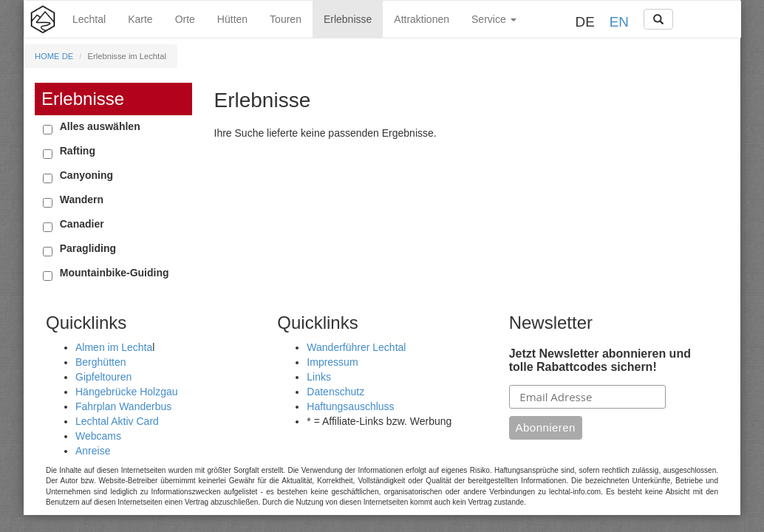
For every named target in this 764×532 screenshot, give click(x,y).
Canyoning (86, 175)
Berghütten (101, 362)
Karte (140, 19)
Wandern (82, 199)
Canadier (82, 224)
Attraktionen (422, 19)
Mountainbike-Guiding (115, 273)
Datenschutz (335, 392)
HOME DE (54, 56)
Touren (286, 19)
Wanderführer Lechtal (356, 347)
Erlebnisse (348, 19)
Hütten (232, 19)
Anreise (93, 451)
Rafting (78, 151)
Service (494, 19)
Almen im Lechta (114, 347)
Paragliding (88, 248)
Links (319, 377)
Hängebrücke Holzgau (127, 392)
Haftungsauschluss (350, 406)
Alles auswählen (100, 126)
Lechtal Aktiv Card (117, 421)
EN (619, 22)
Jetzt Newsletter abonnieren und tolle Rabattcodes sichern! (600, 360)
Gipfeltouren (103, 377)
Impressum (332, 362)
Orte (185, 19)
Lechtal (89, 19)
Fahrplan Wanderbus (123, 406)
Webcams (98, 436)
